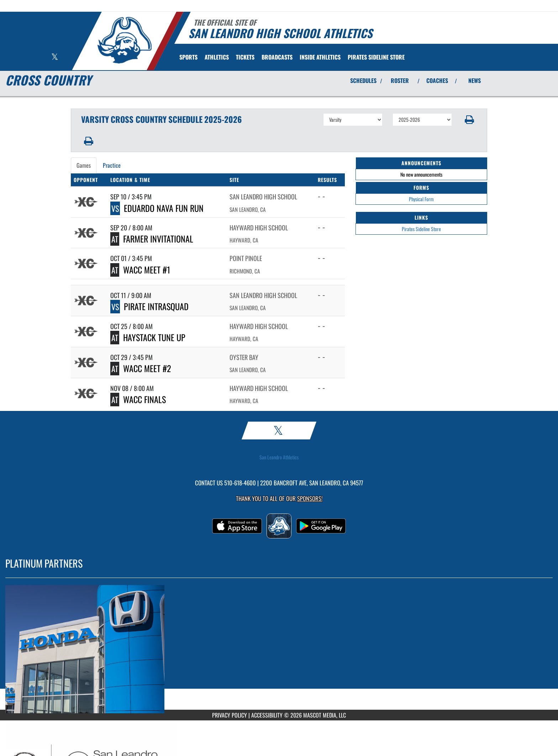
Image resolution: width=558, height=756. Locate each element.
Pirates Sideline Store (421, 229)
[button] (470, 120)
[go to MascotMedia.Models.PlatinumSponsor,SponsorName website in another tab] (279, 649)
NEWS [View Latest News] (475, 80)
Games (84, 165)
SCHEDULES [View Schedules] (363, 80)
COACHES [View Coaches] (437, 80)
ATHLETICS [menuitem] (217, 57)
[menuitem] (245, 57)
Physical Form (421, 199)
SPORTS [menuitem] (188, 57)
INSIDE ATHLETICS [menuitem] (320, 57)
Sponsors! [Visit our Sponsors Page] (310, 498)
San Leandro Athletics (279, 457)
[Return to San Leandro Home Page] (124, 40)
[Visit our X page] (55, 58)
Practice (112, 165)
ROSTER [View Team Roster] (400, 80)
